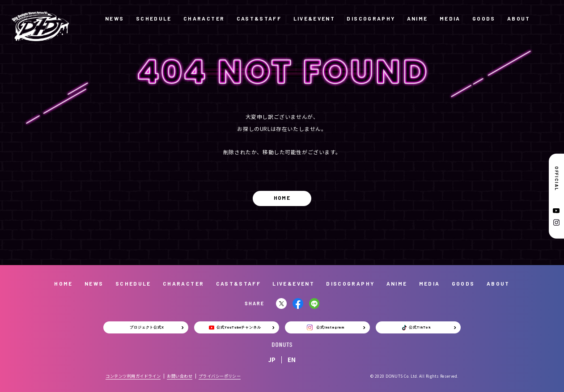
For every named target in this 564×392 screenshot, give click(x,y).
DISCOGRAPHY (371, 18)
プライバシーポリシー (220, 376)
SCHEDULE (154, 18)
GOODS (484, 18)
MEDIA (450, 18)
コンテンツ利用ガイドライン (133, 376)
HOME (282, 198)
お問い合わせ (180, 376)
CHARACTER (204, 18)
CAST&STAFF (259, 18)
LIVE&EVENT (314, 18)
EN (292, 360)
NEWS (114, 18)
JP (272, 360)
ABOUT (519, 18)
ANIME (418, 18)
